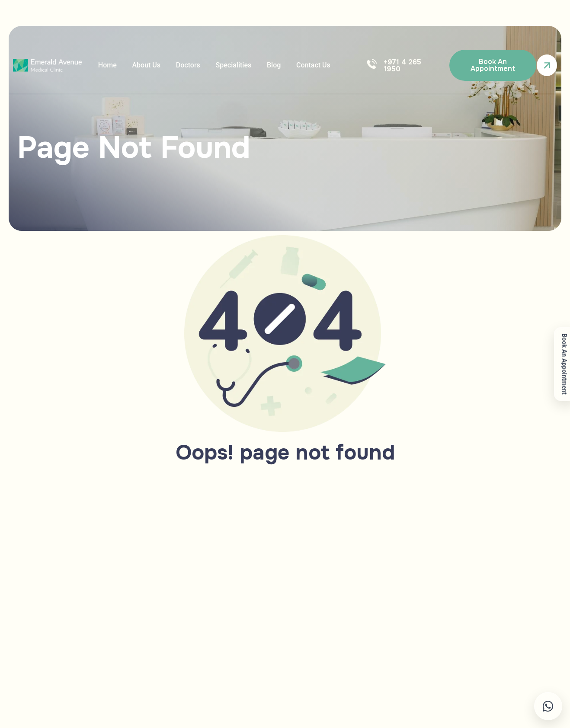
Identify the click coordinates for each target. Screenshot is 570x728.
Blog (263, 65)
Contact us (299, 65)
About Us (143, 65)
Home (106, 65)
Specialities (225, 65)
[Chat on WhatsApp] (522, 706)
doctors (182, 65)
